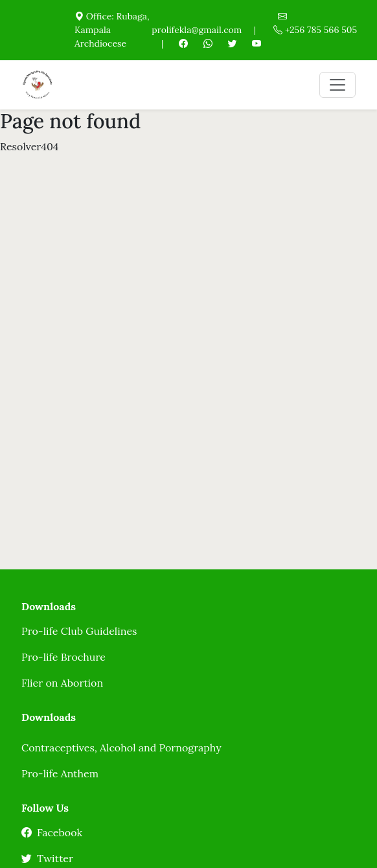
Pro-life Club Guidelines (79, 631)
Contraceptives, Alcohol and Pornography (121, 748)
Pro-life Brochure (63, 657)
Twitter (47, 858)
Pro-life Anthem (60, 773)
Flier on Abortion (62, 683)
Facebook (52, 832)
